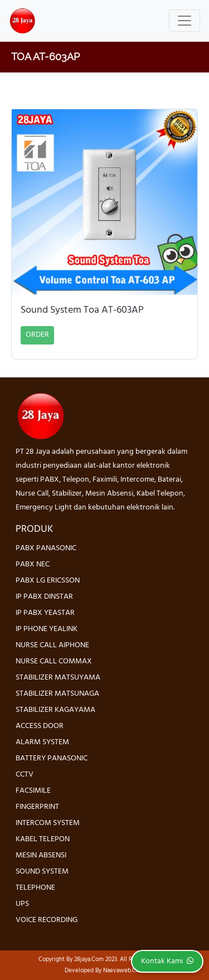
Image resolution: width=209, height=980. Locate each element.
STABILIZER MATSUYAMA (58, 678)
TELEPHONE (35, 888)
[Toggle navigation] (184, 21)
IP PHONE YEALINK (47, 629)
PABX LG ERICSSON (48, 581)
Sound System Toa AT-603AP (82, 311)
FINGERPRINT (37, 807)
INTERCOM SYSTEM (48, 823)
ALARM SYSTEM (42, 742)
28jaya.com (89, 959)
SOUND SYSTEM (42, 872)
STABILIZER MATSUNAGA (57, 694)
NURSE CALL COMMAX (54, 661)
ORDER (37, 335)
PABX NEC (33, 564)
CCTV (25, 775)
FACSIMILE (33, 791)
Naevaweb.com (124, 971)
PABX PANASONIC (46, 548)
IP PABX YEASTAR (45, 613)
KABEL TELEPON (43, 839)
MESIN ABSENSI (41, 855)
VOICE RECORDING (47, 920)
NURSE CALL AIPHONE (52, 645)
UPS (22, 904)
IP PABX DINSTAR (44, 597)
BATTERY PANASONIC (52, 758)
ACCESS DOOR (40, 726)
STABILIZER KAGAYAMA (55, 710)
